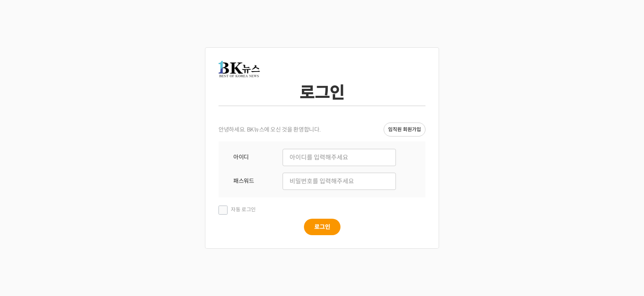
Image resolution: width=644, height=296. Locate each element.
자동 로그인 (243, 210)
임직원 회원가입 (405, 129)
